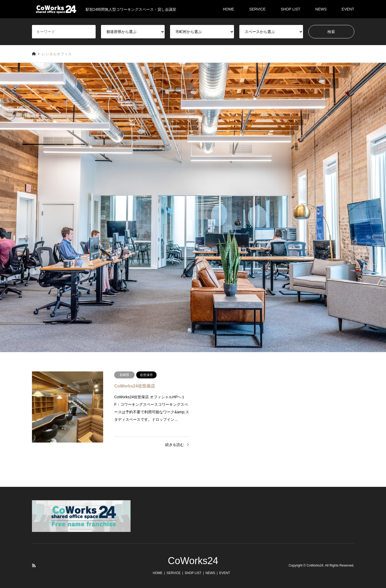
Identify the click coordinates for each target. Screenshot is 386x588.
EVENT (348, 9)
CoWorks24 (193, 561)
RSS (34, 565)
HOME (229, 9)
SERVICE (257, 9)
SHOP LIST (291, 9)
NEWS (321, 9)
